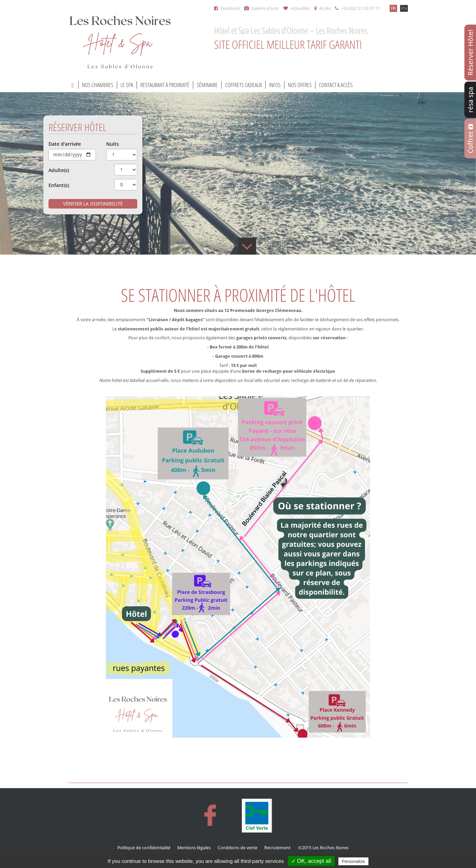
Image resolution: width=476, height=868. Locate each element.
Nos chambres (98, 85)
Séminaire (207, 85)
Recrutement (277, 848)
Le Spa (127, 85)
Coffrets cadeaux (243, 85)
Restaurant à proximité (165, 85)
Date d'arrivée (65, 144)
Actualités (297, 8)
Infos (275, 85)
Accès (322, 8)
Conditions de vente (237, 848)
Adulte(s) (59, 170)
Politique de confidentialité (144, 848)
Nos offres (300, 85)
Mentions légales (194, 848)
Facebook (227, 8)
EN (404, 8)
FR (393, 8)
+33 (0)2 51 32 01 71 (358, 8)
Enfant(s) (59, 185)
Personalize (353, 861)
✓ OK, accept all (311, 861)
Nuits (113, 144)
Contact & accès (336, 85)
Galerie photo (262, 8)
